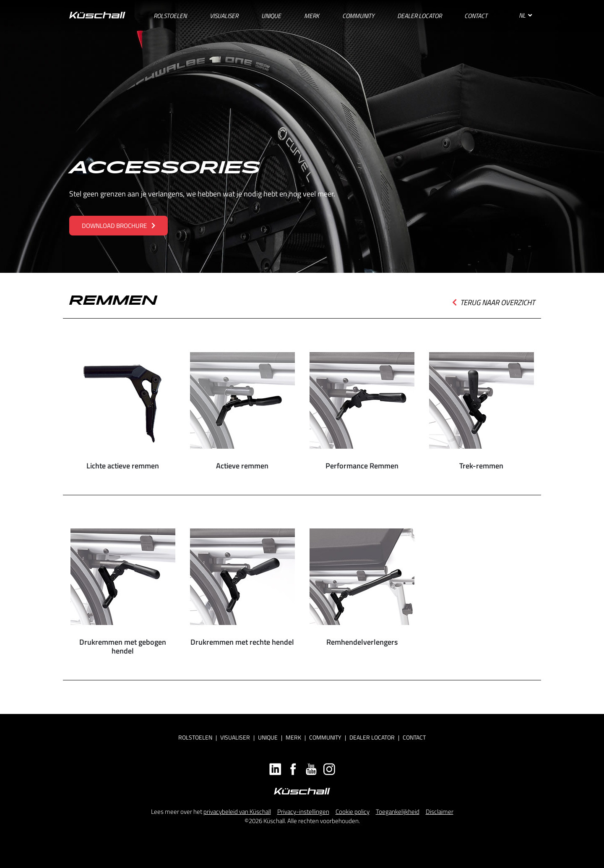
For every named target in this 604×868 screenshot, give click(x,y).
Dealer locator (372, 737)
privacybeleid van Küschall (237, 812)
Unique (268, 737)
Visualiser (235, 737)
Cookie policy (353, 812)
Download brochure (118, 226)
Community (325, 737)
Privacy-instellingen (303, 812)
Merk (293, 737)
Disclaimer (440, 812)
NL (525, 15)
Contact (414, 737)
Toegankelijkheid (398, 812)
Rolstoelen (195, 737)
